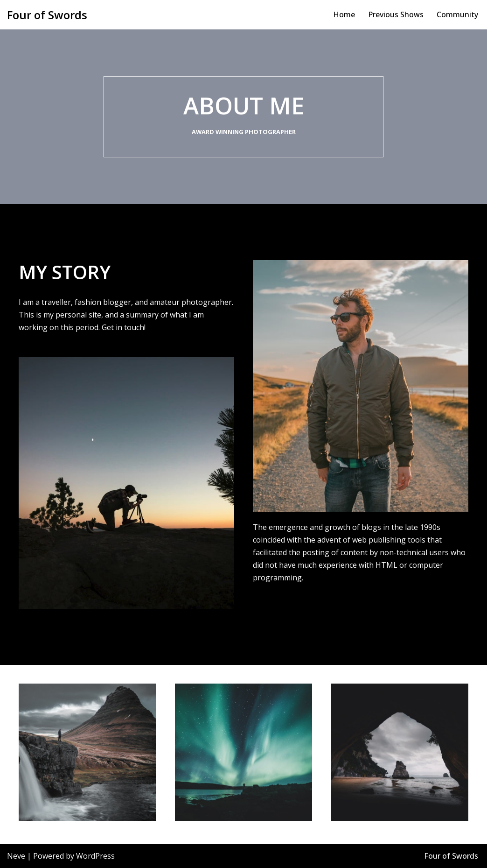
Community (457, 14)
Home (344, 14)
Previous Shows (396, 14)
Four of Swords (451, 856)
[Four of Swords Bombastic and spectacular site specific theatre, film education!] (47, 15)
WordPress (95, 856)
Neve (16, 856)
